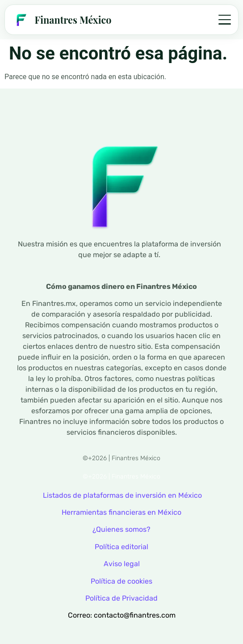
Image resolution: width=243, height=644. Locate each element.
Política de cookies (121, 581)
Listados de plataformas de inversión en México (122, 495)
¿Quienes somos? (121, 529)
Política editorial (121, 547)
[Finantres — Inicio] (62, 20)
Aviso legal (122, 564)
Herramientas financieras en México (121, 512)
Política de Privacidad (121, 598)
